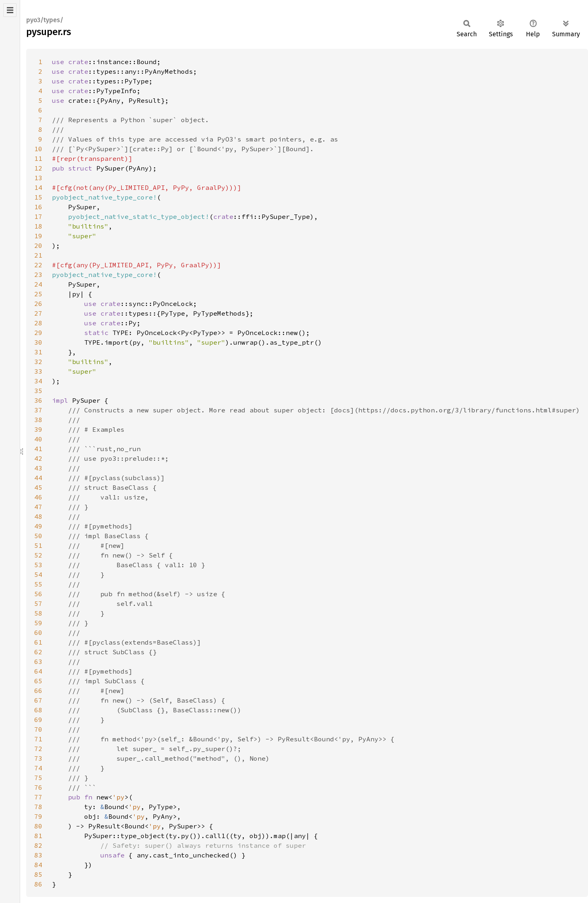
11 (38, 158)
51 (38, 545)
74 (38, 768)
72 (38, 749)
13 (38, 178)
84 (38, 865)
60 (38, 633)
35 (38, 391)
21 (38, 255)
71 (38, 739)
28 (38, 323)
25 (38, 294)
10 (38, 149)
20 (38, 246)
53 (38, 565)
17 (38, 216)
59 (38, 623)
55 (38, 584)
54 (38, 574)
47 (38, 507)
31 (38, 352)
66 (38, 691)
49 (38, 526)
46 (38, 497)
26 (38, 304)
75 (38, 778)
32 (38, 362)
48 (38, 516)
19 (38, 236)
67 (38, 700)
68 (38, 710)
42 (38, 458)
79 (38, 816)
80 (38, 826)
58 (38, 613)
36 (38, 400)
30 (38, 342)
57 (38, 603)
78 (38, 807)
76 (38, 787)
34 (38, 381)
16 (38, 207)
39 (38, 429)
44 (38, 478)
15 (38, 197)
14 (38, 187)
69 (38, 720)
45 (38, 487)
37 (38, 410)
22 (38, 265)
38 (38, 420)
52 (38, 555)
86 (38, 884)
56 (38, 594)
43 (38, 468)
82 (38, 845)
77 (38, 797)
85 (38, 874)
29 (38, 333)
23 (38, 275)
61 (38, 642)
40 (38, 439)
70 (38, 729)
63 (38, 662)
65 (38, 681)
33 (38, 371)
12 (38, 168)
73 (38, 758)
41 (38, 449)
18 (38, 226)
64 (38, 671)
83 (38, 855)
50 (38, 536)
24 (38, 284)
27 (38, 313)
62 (38, 652)
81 (38, 836)
